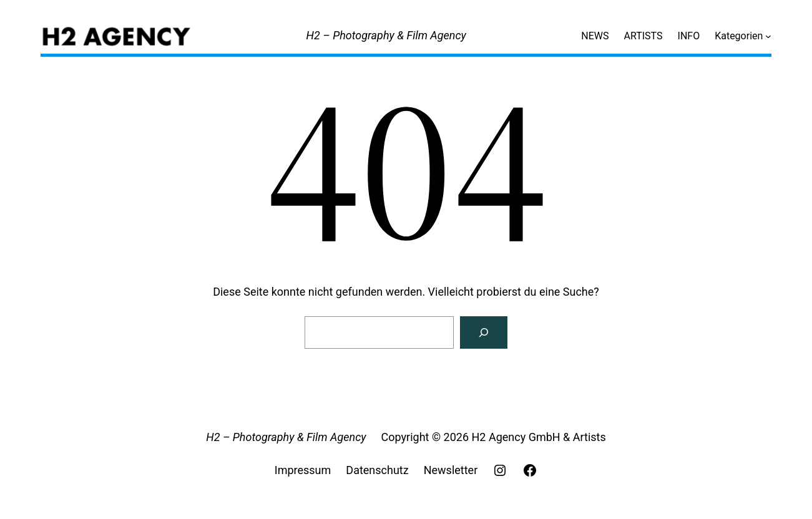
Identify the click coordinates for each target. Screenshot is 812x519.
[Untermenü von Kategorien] (768, 36)
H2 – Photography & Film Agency (386, 35)
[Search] (484, 332)
